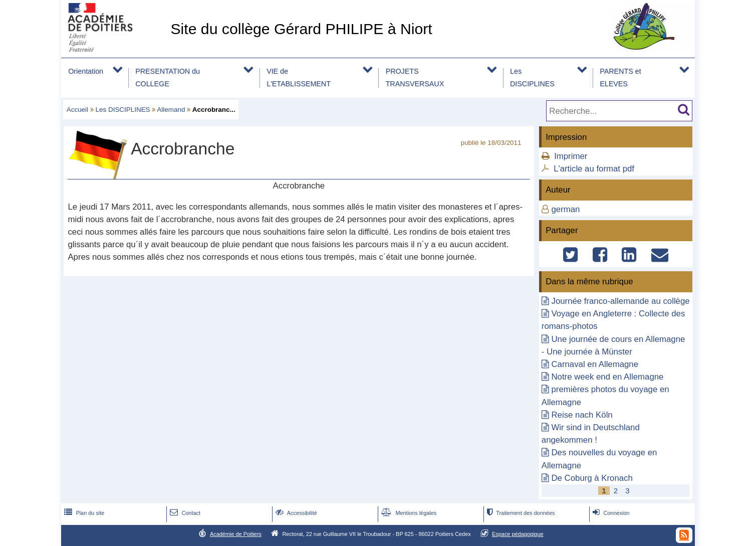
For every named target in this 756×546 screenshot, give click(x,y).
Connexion (610, 513)
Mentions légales (408, 513)
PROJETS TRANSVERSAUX (415, 77)
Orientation (86, 71)
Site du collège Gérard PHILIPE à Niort (301, 29)
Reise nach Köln (582, 415)
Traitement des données (520, 513)
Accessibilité (295, 513)
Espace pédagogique (518, 534)
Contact (184, 513)
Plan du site (83, 513)
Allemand (171, 110)
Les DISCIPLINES (532, 77)
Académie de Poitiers (236, 534)
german (565, 209)
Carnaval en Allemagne (595, 364)
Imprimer (571, 156)
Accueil (77, 110)
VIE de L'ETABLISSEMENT (299, 77)
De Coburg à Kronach (592, 478)
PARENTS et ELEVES (620, 77)
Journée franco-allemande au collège (620, 301)
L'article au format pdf (594, 169)
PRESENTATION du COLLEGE (168, 77)
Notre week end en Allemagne (607, 377)
